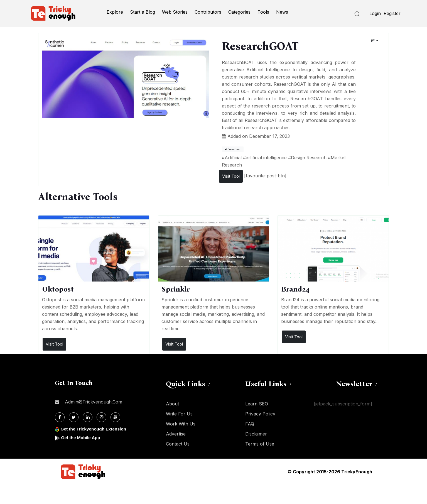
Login (375, 13)
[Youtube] (115, 417)
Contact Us (178, 444)
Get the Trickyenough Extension (95, 429)
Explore (115, 12)
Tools (263, 12)
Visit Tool (231, 176)
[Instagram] (101, 417)
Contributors (208, 12)
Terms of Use (260, 444)
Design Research (309, 158)
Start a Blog (143, 12)
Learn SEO (257, 404)
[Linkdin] (88, 417)
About (172, 404)
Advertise (176, 434)
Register (392, 13)
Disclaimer (256, 434)
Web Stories (175, 12)
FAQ (250, 424)
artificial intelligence (266, 158)
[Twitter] (74, 417)
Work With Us (181, 424)
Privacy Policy (260, 414)
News (282, 12)
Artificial (233, 158)
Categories (239, 12)
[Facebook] (60, 417)
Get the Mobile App (81, 438)
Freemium (233, 149)
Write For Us (179, 414)
